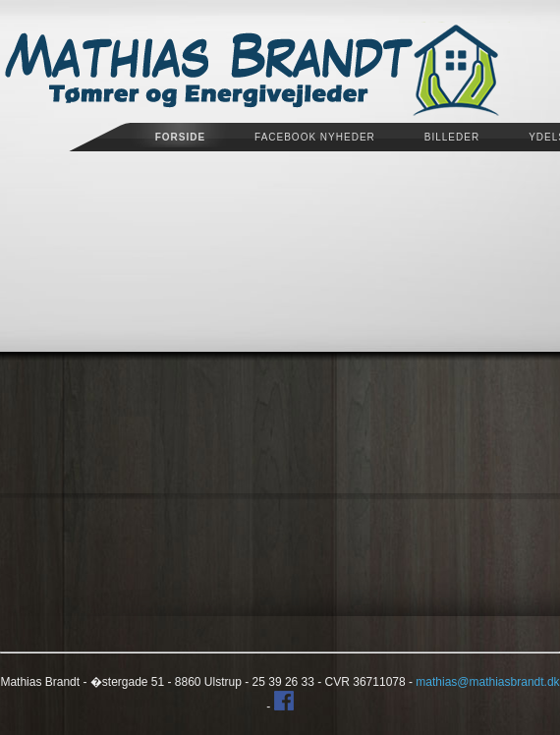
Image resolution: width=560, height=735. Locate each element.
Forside (180, 137)
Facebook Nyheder (315, 137)
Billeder (452, 137)
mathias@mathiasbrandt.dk (487, 682)
